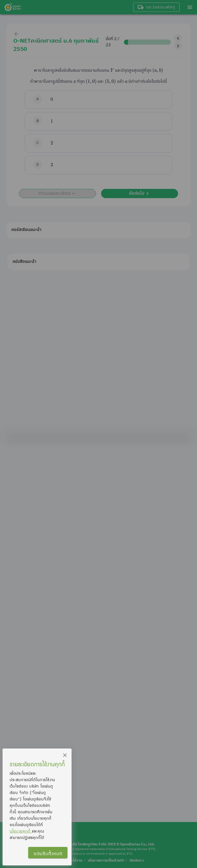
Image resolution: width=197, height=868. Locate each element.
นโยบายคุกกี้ (21, 831)
